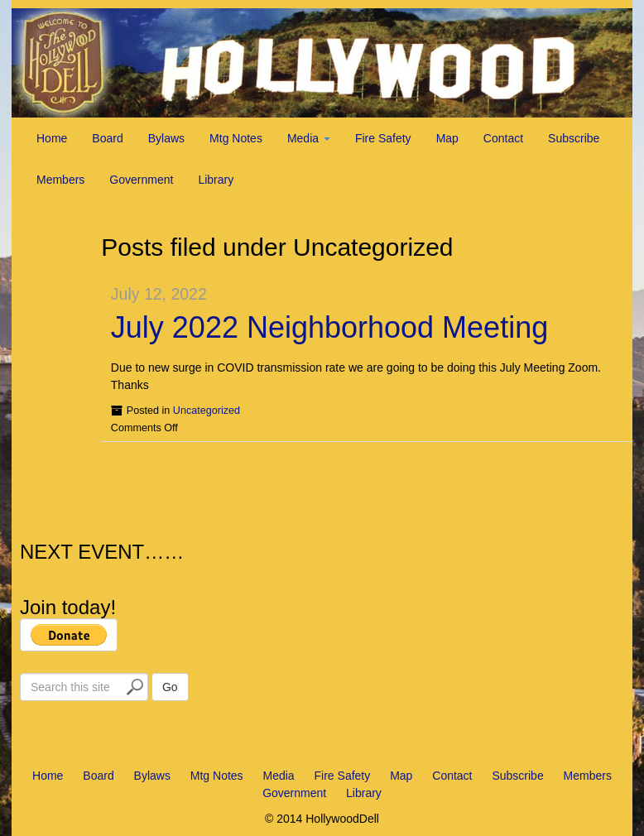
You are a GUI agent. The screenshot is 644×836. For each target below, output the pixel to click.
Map (447, 138)
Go (170, 687)
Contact (503, 138)
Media (309, 138)
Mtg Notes (236, 138)
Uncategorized (207, 411)
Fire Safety (383, 138)
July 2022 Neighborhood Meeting (329, 327)
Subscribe (574, 138)
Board (107, 138)
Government (141, 180)
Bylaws (166, 138)
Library (216, 180)
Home (52, 138)
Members (60, 180)
